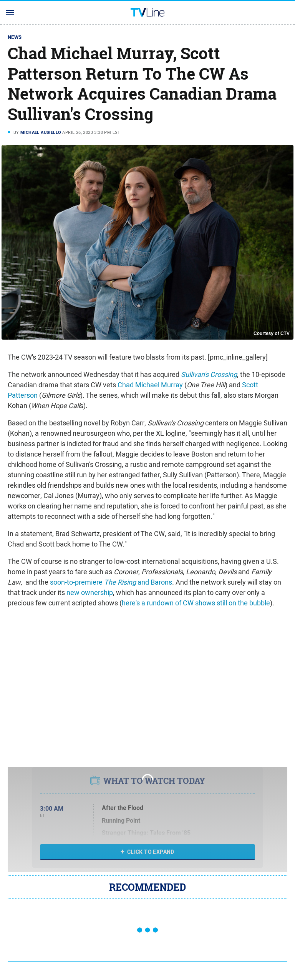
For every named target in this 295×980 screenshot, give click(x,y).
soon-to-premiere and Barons (111, 582)
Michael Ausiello (41, 132)
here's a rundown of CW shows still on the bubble (196, 603)
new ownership (90, 592)
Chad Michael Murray (150, 385)
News (15, 37)
